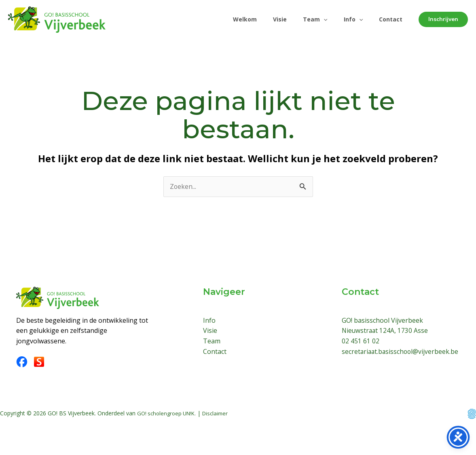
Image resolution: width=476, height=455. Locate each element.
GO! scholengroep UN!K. (169, 420)
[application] (315, 19)
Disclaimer (220, 420)
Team (307, 19)
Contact (389, 19)
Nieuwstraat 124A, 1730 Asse (386, 331)
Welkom (230, 19)
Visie (269, 19)
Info (348, 19)
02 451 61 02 (361, 341)
